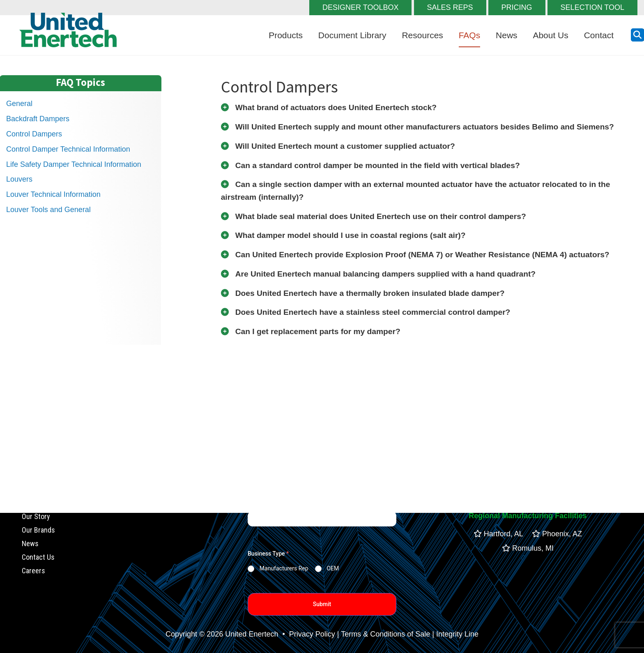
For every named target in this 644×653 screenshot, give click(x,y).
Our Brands (38, 530)
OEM (333, 568)
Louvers (19, 179)
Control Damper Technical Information (68, 149)
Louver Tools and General (48, 210)
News (507, 35)
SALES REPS (450, 7)
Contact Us (38, 557)
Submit (322, 604)
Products (286, 35)
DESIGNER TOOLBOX (360, 7)
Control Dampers (34, 134)
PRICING (517, 7)
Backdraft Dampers (38, 119)
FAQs (470, 35)
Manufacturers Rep (284, 568)
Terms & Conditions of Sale (385, 634)
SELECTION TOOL (592, 7)
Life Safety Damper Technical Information (74, 164)
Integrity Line (457, 634)
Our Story (36, 517)
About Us (550, 35)
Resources (422, 35)
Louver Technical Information (53, 194)
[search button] (637, 35)
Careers (33, 571)
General (19, 104)
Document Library (352, 35)
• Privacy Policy (307, 634)
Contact (599, 35)
